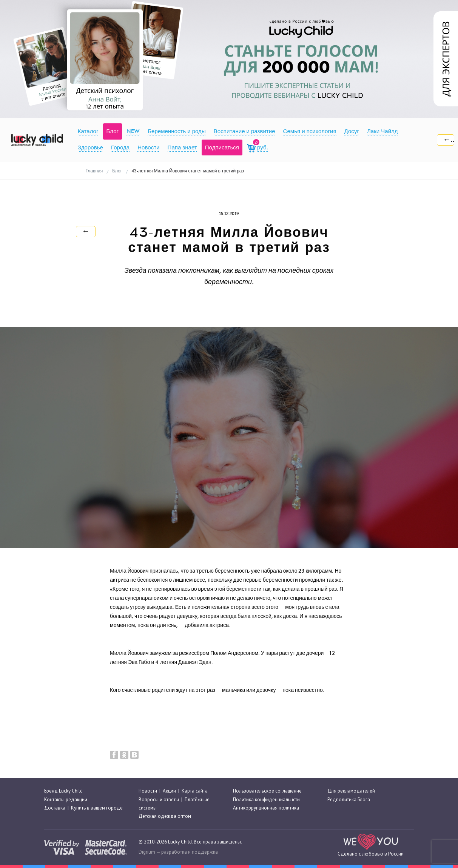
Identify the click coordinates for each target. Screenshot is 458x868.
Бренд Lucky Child (63, 791)
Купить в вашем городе (97, 808)
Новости (148, 791)
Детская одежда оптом (165, 816)
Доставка (55, 808)
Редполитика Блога (349, 800)
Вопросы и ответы (159, 800)
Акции (169, 791)
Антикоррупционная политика (266, 808)
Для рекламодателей (351, 791)
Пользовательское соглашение (267, 791)
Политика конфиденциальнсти (266, 800)
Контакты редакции (66, 800)
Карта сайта (195, 791)
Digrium (147, 852)
